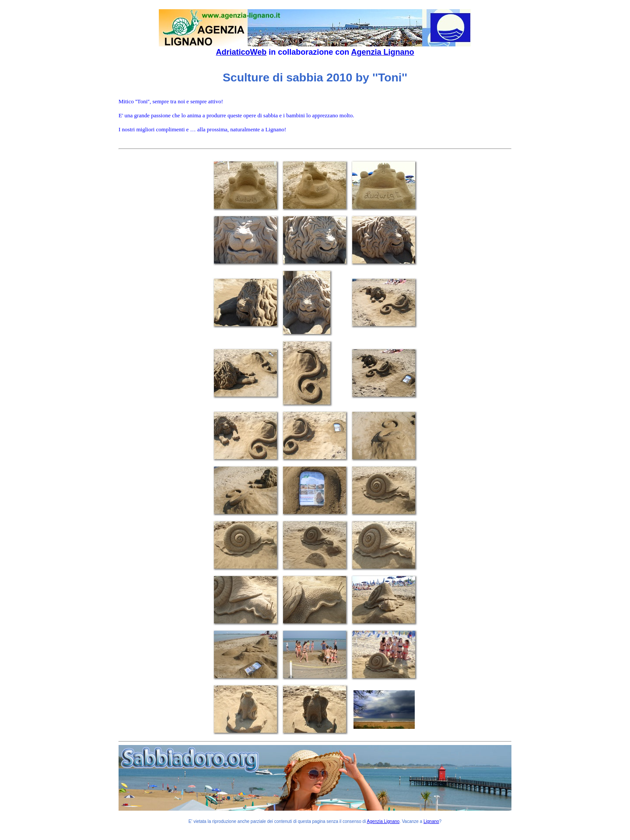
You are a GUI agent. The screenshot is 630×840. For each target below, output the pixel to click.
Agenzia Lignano (383, 52)
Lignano (431, 821)
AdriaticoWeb (241, 52)
